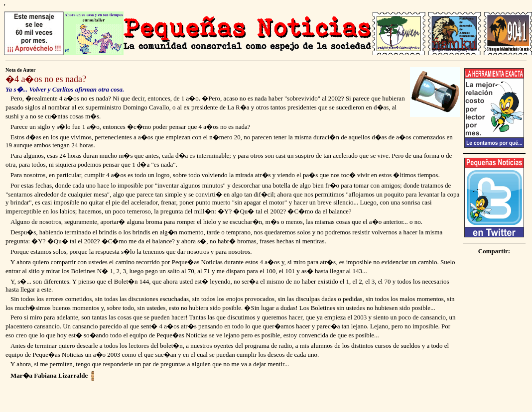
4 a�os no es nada (48, 79)
